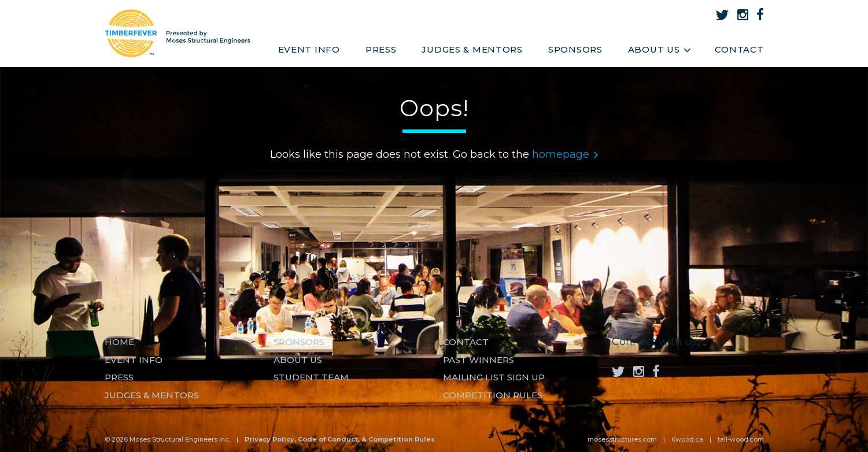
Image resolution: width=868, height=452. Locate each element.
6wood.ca (687, 439)
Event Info (309, 49)
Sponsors (575, 49)
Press (381, 49)
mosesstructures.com (622, 439)
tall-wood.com (741, 439)
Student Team (311, 377)
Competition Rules (493, 395)
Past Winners (479, 360)
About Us (659, 49)
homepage (565, 154)
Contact (739, 49)
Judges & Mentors (472, 49)
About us (298, 360)
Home (119, 342)
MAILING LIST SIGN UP (494, 377)
